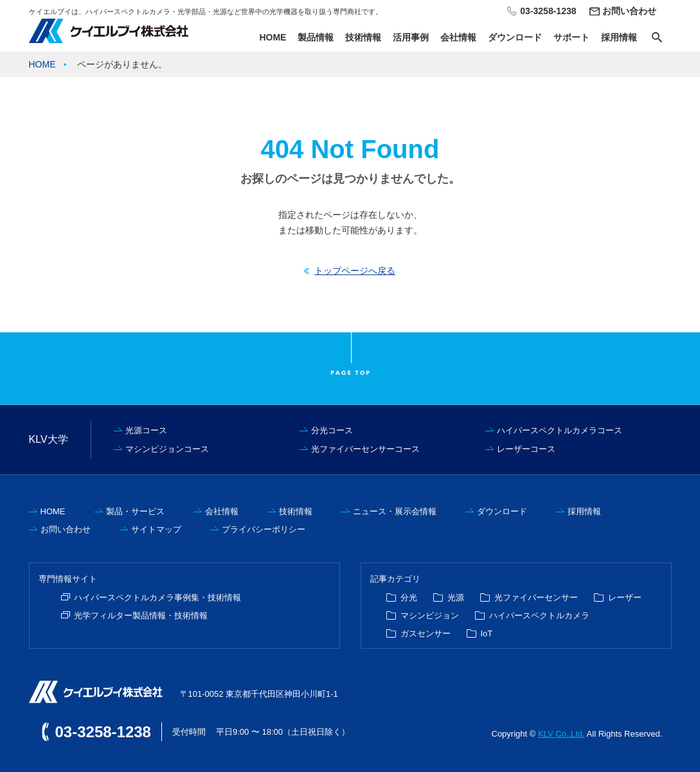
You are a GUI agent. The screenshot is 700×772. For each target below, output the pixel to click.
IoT (487, 633)
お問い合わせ (629, 11)
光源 (456, 597)
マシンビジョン (430, 615)
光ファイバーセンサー (536, 597)
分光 (409, 597)
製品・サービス (135, 511)
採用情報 (619, 37)
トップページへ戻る (355, 271)
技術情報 (363, 37)
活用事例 (411, 37)
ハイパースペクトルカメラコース (560, 430)
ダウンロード (515, 37)
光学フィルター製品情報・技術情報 (141, 615)
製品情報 (316, 37)
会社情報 (458, 37)
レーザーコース (526, 449)
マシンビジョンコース (167, 449)
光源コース (146, 430)
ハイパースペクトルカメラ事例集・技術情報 (157, 597)
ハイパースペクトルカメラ (539, 615)
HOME (273, 37)
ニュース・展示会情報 (395, 511)
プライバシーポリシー (264, 529)
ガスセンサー (426, 633)
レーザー (625, 597)
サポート (571, 37)
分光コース (332, 430)
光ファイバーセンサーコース (365, 449)
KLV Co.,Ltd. (561, 734)
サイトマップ (156, 529)
